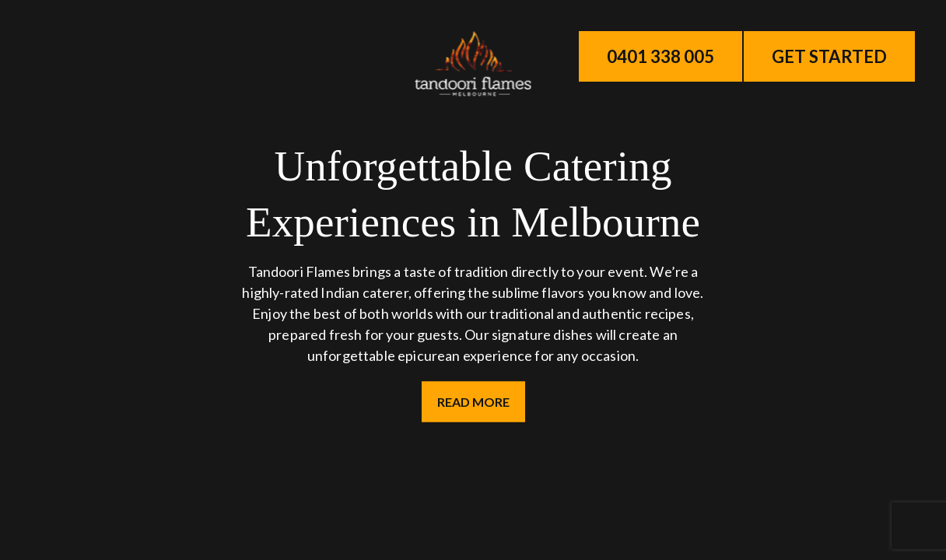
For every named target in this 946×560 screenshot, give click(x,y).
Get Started (829, 56)
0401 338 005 (660, 56)
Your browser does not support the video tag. (473, 280)
